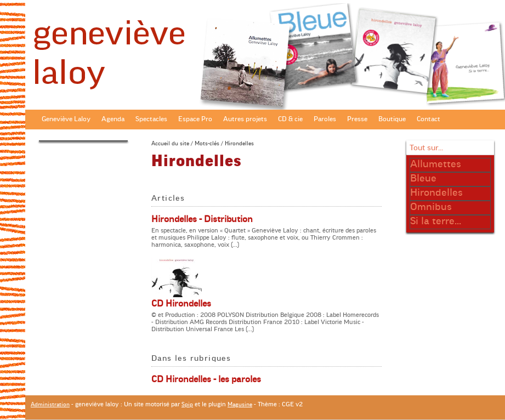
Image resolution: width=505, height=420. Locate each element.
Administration (50, 404)
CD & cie (290, 119)
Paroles (325, 119)
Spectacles (151, 119)
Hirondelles (436, 192)
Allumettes (436, 164)
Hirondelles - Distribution (202, 219)
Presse (357, 119)
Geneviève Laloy (66, 119)
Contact (429, 119)
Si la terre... (436, 221)
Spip (187, 404)
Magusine (240, 404)
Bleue (423, 178)
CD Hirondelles (181, 304)
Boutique (392, 119)
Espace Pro (195, 119)
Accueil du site (170, 143)
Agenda (113, 119)
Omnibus (431, 207)
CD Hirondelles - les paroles (206, 379)
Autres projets (245, 119)
